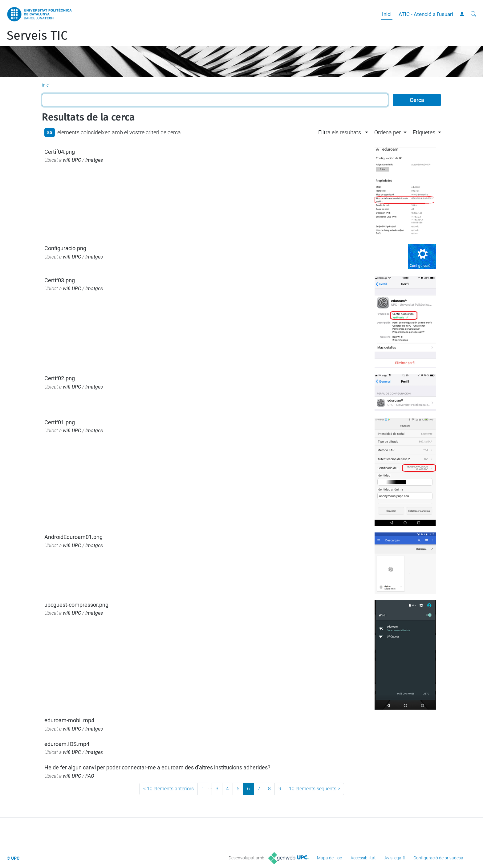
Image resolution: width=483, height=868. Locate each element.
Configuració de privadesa (438, 858)
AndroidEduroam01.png (73, 537)
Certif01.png (60, 422)
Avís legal (393, 858)
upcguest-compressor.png (76, 605)
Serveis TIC (37, 36)
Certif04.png (60, 152)
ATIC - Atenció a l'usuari (426, 14)
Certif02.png (60, 378)
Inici (387, 14)
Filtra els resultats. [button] (340, 132)
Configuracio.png (65, 248)
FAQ (90, 776)
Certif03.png (60, 280)
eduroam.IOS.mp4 (67, 744)
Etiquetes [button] (424, 132)
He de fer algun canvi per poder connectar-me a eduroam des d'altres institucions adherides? (157, 767)
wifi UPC (72, 160)
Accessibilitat (363, 858)
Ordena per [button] (388, 132)
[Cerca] (473, 14)
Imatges (94, 160)
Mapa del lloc (329, 858)
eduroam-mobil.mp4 (69, 720)
